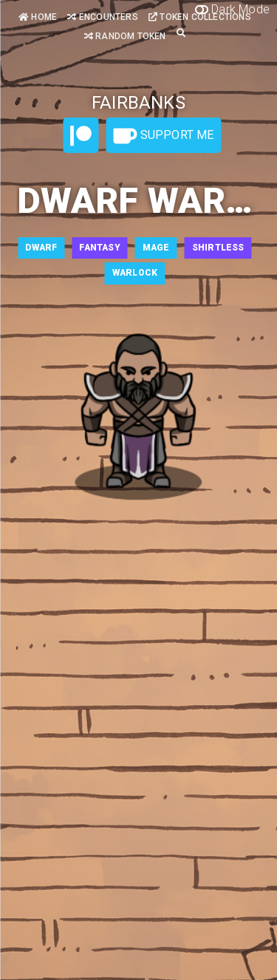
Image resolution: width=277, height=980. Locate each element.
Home (38, 17)
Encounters (102, 17)
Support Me (163, 136)
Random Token (125, 36)
